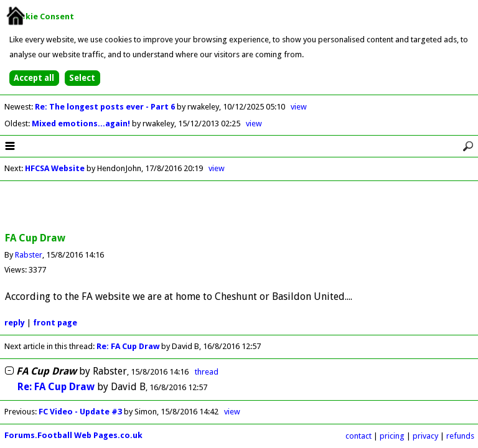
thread (207, 372)
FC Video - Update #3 (80, 412)
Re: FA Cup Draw (128, 346)
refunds (460, 436)
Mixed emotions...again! (82, 124)
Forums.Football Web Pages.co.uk (73, 435)
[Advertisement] (239, 207)
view (299, 107)
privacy (425, 436)
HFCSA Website (55, 168)
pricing (392, 436)
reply (15, 323)
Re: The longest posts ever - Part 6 (106, 107)
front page (55, 323)
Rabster (29, 255)
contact (358, 436)
